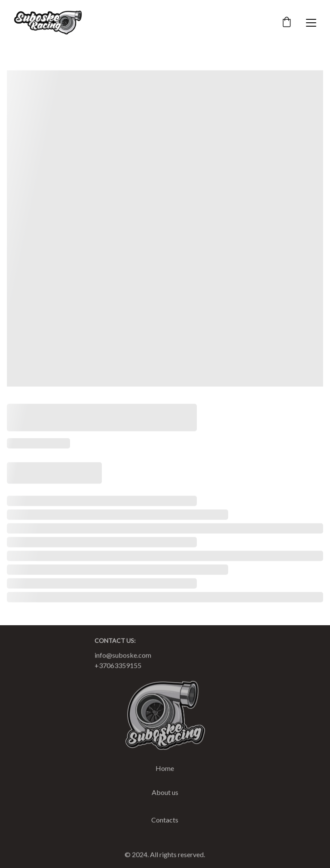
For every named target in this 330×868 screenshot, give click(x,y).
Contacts (165, 821)
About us (165, 793)
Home (165, 769)
